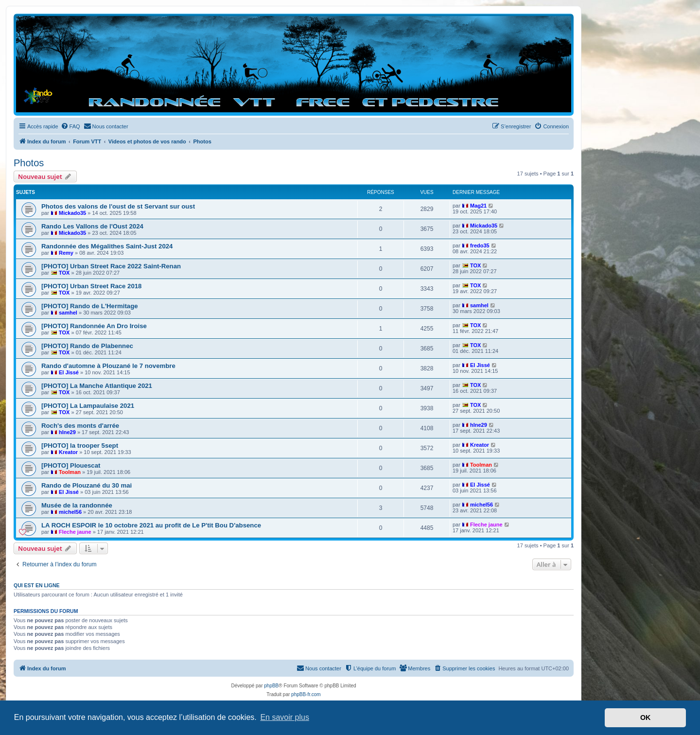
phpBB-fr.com (306, 694)
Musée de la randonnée (77, 505)
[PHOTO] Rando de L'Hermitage (90, 306)
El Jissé (69, 372)
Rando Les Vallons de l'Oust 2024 (92, 226)
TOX (64, 273)
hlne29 (67, 432)
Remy (66, 253)
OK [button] (646, 717)
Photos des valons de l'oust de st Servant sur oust (118, 206)
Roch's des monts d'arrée (80, 426)
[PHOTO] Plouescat (71, 465)
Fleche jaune (75, 532)
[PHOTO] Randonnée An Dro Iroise (94, 326)
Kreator (68, 452)
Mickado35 (72, 213)
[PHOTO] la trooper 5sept (80, 446)
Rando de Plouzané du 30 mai (87, 485)
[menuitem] (70, 126)
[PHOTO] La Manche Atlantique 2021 (97, 386)
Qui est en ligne (37, 585)
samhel (68, 313)
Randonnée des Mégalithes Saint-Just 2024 (107, 246)
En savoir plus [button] (285, 717)
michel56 (70, 512)
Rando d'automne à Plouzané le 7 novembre (108, 366)
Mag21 (478, 206)
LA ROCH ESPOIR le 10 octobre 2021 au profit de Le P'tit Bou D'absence (151, 525)
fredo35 (480, 245)
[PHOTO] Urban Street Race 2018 (91, 286)
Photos (29, 163)
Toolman (70, 472)
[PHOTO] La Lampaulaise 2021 (88, 406)
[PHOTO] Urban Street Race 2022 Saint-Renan (111, 266)
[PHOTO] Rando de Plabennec (87, 346)
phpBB (271, 686)
